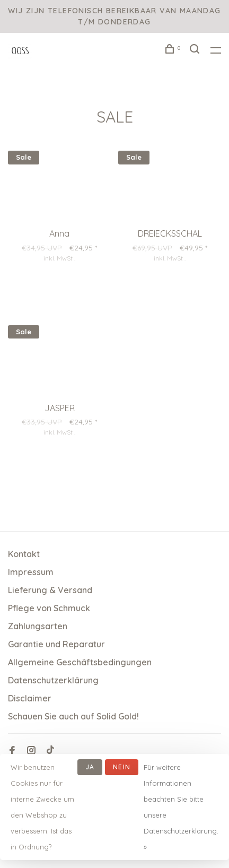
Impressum (31, 572)
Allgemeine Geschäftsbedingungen (80, 662)
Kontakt (24, 554)
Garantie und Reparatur (56, 644)
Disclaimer (30, 698)
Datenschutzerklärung (53, 680)
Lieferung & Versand (50, 590)
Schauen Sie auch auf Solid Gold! (73, 716)
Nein (122, 767)
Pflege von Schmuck (49, 608)
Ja (90, 767)
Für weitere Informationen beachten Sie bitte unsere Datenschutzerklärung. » (181, 807)
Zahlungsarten (38, 626)
